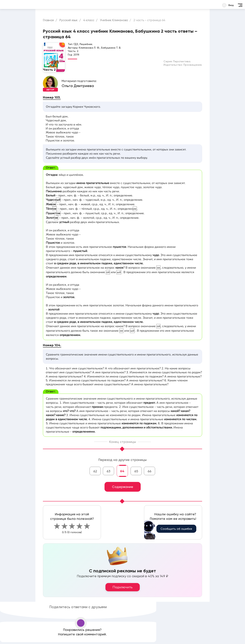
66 (149, 471)
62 (95, 471)
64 (122, 471)
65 (136, 471)
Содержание (123, 487)
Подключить (123, 587)
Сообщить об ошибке (176, 529)
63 (108, 471)
